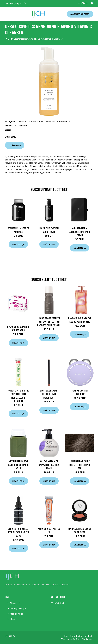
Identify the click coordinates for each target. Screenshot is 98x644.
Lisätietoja (15, 145)
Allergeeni (15, 603)
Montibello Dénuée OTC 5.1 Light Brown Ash (80, 465)
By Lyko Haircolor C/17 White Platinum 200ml (49, 465)
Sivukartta (87, 639)
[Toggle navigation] (8, 14)
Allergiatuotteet (80, 14)
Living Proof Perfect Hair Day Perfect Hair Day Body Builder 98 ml (49, 322)
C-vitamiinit (50, 121)
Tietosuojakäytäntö (71, 639)
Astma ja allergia (18, 608)
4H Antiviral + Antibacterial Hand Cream (80, 232)
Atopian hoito (16, 614)
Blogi (12, 619)
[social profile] (25, 3)
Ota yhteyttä (76, 636)
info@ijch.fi (83, 3)
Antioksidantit (63, 121)
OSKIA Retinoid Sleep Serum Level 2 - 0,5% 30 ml (18, 532)
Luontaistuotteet (36, 121)
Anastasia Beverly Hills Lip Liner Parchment (49, 394)
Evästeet (88, 636)
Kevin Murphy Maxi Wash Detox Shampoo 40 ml (18, 465)
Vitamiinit (22, 121)
